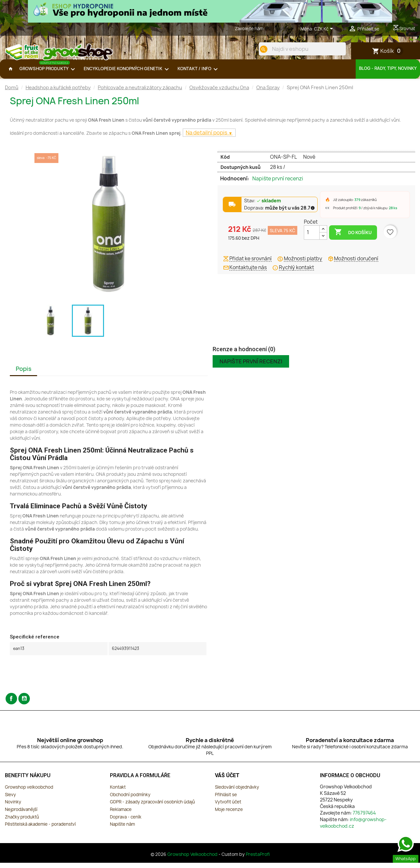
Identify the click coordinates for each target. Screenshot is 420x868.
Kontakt (118, 792)
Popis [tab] (24, 374)
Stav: (263, 206)
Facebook (11, 704)
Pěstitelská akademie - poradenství (40, 829)
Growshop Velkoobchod (193, 859)
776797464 (276, 29)
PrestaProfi (258, 859)
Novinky (13, 807)
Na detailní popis (207, 138)
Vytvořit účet (228, 807)
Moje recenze (229, 815)
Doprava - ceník (126, 822)
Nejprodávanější (21, 815)
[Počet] (312, 238)
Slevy (10, 800)
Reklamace (121, 815)
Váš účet (227, 781)
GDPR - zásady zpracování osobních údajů (152, 807)
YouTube (24, 704)
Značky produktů (22, 822)
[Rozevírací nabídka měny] (325, 29)
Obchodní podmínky (130, 800)
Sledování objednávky (237, 792)
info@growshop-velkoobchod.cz (353, 828)
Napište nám (122, 829)
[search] (258, 49)
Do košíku (353, 237)
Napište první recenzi (278, 184)
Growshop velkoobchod (29, 792)
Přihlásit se (226, 800)
